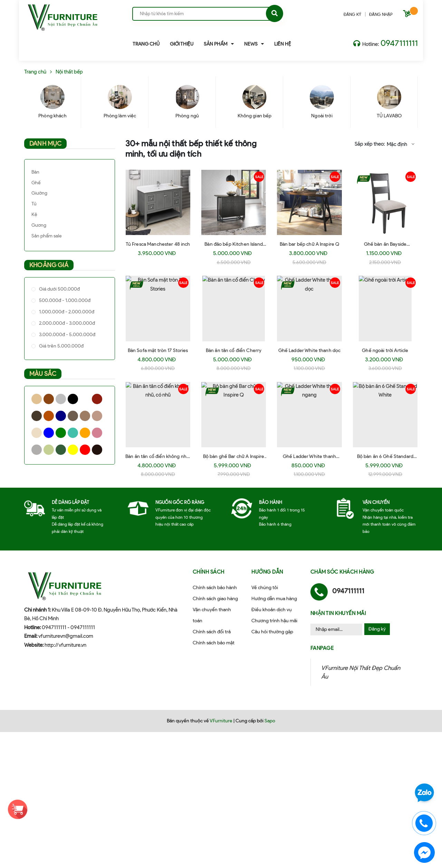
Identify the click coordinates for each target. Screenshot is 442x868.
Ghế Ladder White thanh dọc (310, 350)
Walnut (73, 416)
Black (73, 399)
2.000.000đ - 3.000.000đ (66, 323)
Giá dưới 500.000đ (59, 289)
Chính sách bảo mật (214, 643)
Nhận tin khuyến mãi (338, 613)
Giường (39, 193)
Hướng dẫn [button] (267, 572)
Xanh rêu (61, 450)
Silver (37, 450)
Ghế (36, 183)
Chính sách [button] (209, 572)
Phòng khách (52, 116)
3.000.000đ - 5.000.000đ (67, 335)
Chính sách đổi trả (212, 632)
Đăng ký (377, 629)
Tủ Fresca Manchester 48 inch (158, 244)
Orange (85, 433)
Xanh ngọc (73, 433)
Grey (61, 399)
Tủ (34, 204)
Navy (61, 416)
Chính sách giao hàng (215, 599)
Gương (39, 225)
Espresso (37, 416)
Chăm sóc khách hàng (342, 572)
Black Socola (97, 450)
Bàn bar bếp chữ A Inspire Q (310, 244)
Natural (37, 399)
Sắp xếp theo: (370, 144)
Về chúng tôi (265, 588)
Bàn (35, 172)
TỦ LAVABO (389, 116)
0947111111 (399, 43)
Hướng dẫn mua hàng (274, 599)
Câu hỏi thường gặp (272, 632)
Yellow (73, 450)
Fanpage (322, 648)
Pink (97, 433)
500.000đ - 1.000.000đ (64, 300)
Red (85, 450)
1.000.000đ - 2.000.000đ (66, 312)
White (85, 399)
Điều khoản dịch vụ (272, 610)
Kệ (34, 214)
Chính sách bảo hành (215, 588)
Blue (49, 433)
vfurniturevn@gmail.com (66, 636)
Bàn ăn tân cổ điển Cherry (234, 350)
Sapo (270, 721)
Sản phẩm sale (47, 236)
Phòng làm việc (120, 116)
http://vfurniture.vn (65, 645)
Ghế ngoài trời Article (385, 350)
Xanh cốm (49, 450)
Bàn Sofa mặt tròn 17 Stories (158, 350)
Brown (49, 399)
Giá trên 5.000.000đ (61, 346)
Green (61, 433)
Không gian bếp (255, 116)
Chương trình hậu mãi (274, 621)
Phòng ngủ (187, 116)
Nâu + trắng (97, 416)
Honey (49, 416)
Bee (37, 433)
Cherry (97, 399)
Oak (85, 416)
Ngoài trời (322, 116)
